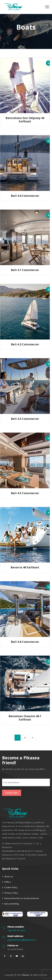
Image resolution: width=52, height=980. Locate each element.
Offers (8, 882)
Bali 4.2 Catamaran (25, 344)
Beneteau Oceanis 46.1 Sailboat (25, 718)
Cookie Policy (11, 887)
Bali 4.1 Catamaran (25, 270)
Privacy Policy (11, 893)
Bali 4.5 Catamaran (25, 493)
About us (9, 876)
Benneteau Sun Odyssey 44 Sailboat (25, 120)
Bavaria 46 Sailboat (25, 567)
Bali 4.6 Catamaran (25, 642)
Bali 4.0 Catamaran (25, 196)
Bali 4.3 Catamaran (25, 419)
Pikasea (25, 975)
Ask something (12, 904)
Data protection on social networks (22, 898)
